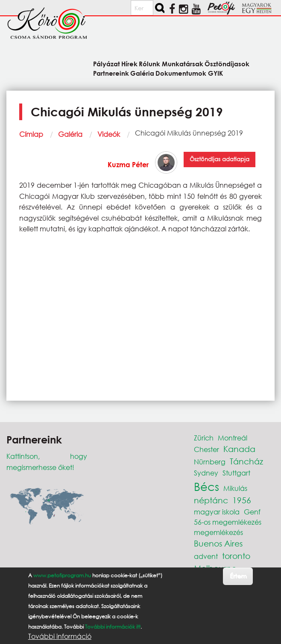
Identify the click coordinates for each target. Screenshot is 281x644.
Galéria (70, 134)
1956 (242, 500)
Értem (238, 576)
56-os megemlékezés (228, 522)
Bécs (206, 486)
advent (206, 556)
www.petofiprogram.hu (62, 575)
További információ (60, 636)
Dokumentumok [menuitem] (181, 73)
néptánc (211, 500)
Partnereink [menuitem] (111, 73)
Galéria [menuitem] (142, 73)
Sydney (206, 473)
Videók (109, 134)
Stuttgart (236, 473)
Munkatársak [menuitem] (183, 64)
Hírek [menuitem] (129, 64)
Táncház (246, 461)
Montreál (233, 438)
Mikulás (235, 488)
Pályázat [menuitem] (107, 64)
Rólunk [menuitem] (149, 64)
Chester (206, 449)
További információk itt (113, 627)
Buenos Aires (218, 543)
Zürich (204, 438)
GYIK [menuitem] (215, 73)
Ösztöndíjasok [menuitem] (227, 64)
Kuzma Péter (128, 164)
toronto (236, 556)
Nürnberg (210, 462)
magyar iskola (217, 512)
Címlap (31, 134)
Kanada (239, 449)
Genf (252, 512)
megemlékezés (218, 532)
